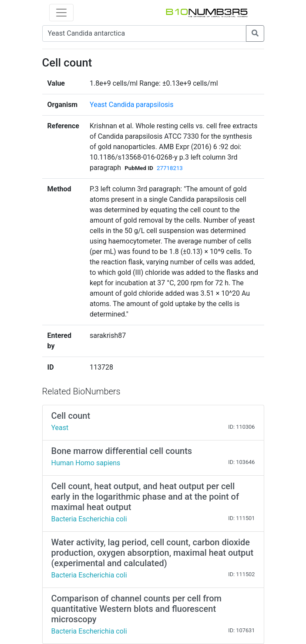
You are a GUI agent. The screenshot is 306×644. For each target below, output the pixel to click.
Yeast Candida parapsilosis (131, 105)
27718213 (170, 168)
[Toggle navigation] (61, 13)
